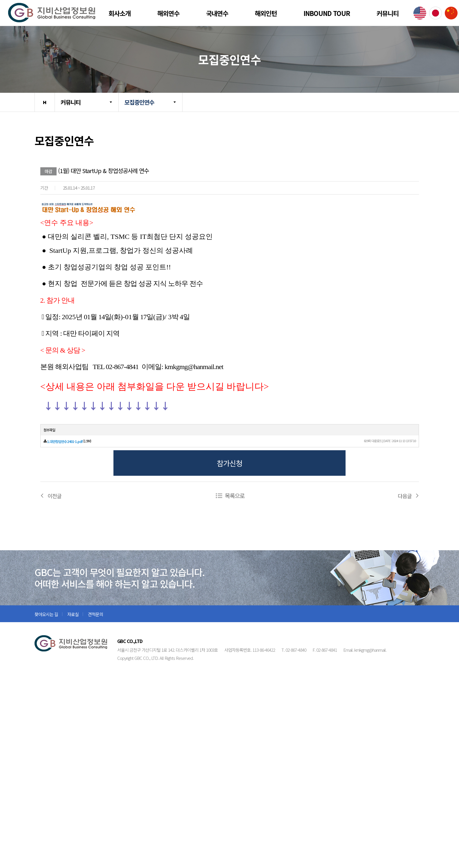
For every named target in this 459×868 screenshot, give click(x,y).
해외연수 (168, 13)
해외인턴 (266, 13)
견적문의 (95, 614)
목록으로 (235, 496)
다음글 (405, 496)
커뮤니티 (388, 13)
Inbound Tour (327, 13)
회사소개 (120, 13)
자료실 (73, 614)
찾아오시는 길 (46, 614)
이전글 (55, 496)
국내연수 (217, 13)
